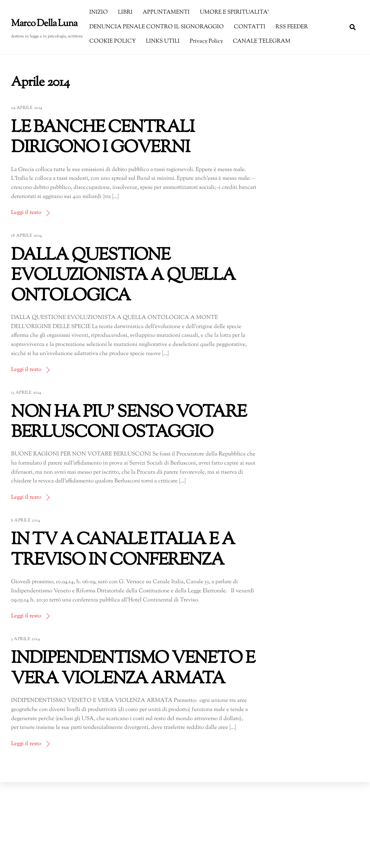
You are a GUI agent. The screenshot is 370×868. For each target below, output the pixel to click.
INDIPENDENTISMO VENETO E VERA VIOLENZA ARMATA (133, 669)
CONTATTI (250, 27)
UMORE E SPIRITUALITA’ (234, 12)
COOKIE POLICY (113, 41)
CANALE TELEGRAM (262, 41)
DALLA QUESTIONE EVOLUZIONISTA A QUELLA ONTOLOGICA (123, 276)
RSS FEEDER (292, 27)
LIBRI (125, 12)
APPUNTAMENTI (166, 12)
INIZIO (99, 12)
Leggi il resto (26, 213)
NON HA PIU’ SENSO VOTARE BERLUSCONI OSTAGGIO (129, 423)
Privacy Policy (206, 41)
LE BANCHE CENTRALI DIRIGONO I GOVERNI (103, 138)
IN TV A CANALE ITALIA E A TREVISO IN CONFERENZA (123, 550)
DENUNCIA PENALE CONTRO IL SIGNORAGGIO (157, 27)
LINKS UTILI (163, 41)
